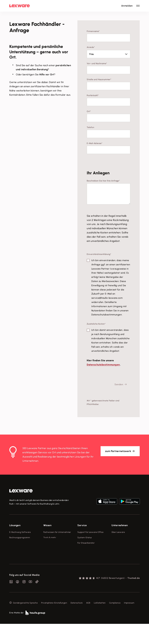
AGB (88, 623)
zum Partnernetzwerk (118, 451)
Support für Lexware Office (91, 532)
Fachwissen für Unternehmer (57, 532)
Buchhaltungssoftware (20, 543)
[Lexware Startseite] (19, 6)
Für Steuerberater (86, 543)
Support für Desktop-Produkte (87, 561)
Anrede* (91, 47)
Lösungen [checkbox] (15, 525)
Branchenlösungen (18, 559)
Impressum (129, 623)
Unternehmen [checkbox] (120, 525)
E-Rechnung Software (20, 532)
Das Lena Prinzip (51, 554)
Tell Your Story (50, 548)
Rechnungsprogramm (20, 538)
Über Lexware (118, 532)
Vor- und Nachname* (97, 64)
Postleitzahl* (93, 95)
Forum (80, 568)
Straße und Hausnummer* (99, 79)
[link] (21, 491)
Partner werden (85, 548)
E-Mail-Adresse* (95, 143)
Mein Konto (83, 574)
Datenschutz (77, 623)
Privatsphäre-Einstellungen (54, 623)
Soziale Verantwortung (123, 543)
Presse (115, 538)
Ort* (89, 111)
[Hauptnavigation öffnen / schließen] (138, 6)
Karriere (115, 548)
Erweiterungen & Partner (21, 565)
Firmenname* (93, 31)
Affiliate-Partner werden (89, 554)
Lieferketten (100, 623)
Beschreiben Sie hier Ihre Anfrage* (103, 181)
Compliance (115, 623)
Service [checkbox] (82, 525)
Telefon (90, 127)
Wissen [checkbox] (47, 525)
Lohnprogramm (17, 548)
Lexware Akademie (53, 543)
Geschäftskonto (17, 554)
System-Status (85, 538)
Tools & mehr (50, 538)
